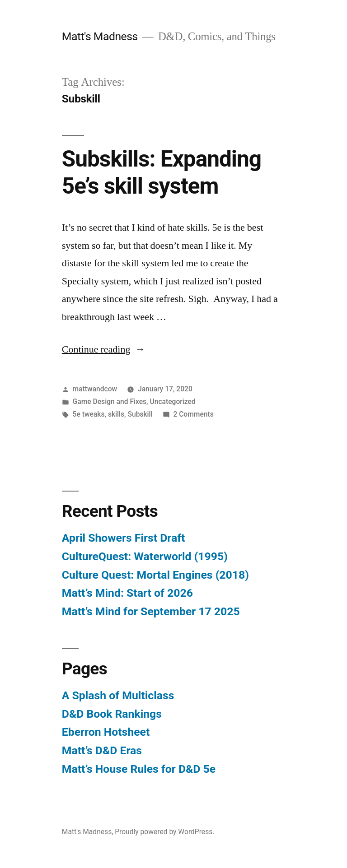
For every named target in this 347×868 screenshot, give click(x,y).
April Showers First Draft (124, 538)
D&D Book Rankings (112, 714)
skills (116, 414)
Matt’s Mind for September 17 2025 (151, 611)
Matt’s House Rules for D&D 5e (139, 769)
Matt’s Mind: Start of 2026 (127, 593)
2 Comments (193, 414)
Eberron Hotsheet (106, 732)
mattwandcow (95, 389)
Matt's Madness (100, 36)
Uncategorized (172, 402)
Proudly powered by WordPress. (164, 832)
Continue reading (104, 349)
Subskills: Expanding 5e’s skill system (162, 172)
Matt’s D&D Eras (102, 750)
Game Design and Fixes (110, 402)
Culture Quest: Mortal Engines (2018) (155, 575)
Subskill (140, 414)
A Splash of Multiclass (118, 695)
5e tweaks (89, 414)
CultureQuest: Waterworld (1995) (145, 556)
